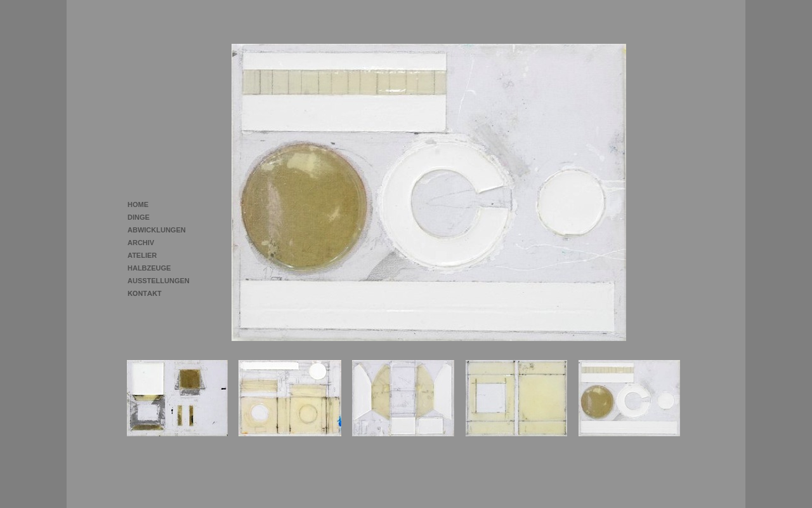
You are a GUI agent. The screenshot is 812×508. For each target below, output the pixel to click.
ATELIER (142, 255)
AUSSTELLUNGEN (159, 281)
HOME (138, 204)
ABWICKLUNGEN (157, 230)
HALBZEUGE (149, 268)
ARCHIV (141, 243)
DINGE (139, 217)
